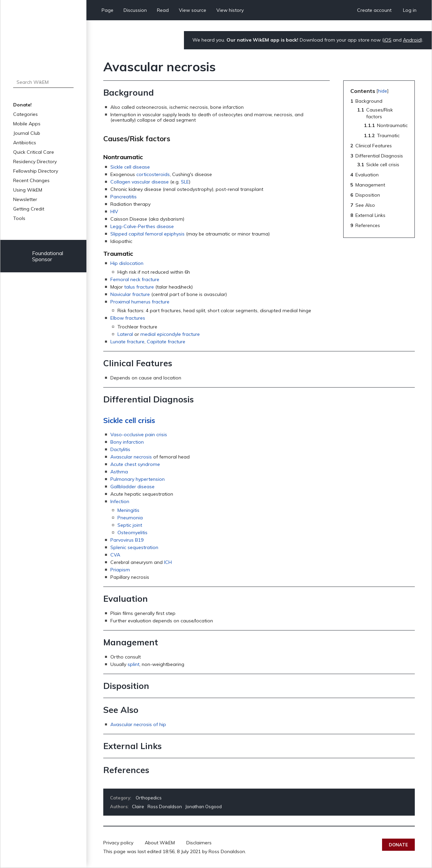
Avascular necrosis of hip (138, 724)
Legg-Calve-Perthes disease (142, 226)
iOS (388, 40)
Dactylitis (120, 449)
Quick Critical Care (34, 152)
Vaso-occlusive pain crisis (139, 435)
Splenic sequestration (134, 547)
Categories (25, 114)
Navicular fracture (130, 294)
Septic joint (130, 525)
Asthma (119, 472)
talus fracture (139, 287)
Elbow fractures (128, 318)
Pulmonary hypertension (138, 479)
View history (230, 10)
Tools (19, 218)
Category (120, 798)
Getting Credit (29, 209)
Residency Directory (35, 162)
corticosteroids (153, 174)
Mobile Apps (27, 124)
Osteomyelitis (132, 532)
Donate (398, 845)
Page (107, 10)
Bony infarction (127, 442)
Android (412, 40)
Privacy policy (118, 843)
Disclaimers (199, 843)
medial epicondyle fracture (170, 334)
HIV (114, 212)
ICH (168, 562)
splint (133, 664)
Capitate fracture (166, 342)
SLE (185, 182)
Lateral (125, 334)
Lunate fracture (127, 342)
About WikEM (160, 843)
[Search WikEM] (43, 82)
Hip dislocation (127, 263)
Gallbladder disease (132, 487)
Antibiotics (25, 143)
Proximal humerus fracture (140, 302)
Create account (374, 10)
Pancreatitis (124, 197)
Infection (120, 501)
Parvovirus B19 (127, 540)
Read (163, 10)
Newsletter (25, 199)
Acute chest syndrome (135, 464)
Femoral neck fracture (135, 279)
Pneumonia (130, 518)
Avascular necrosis (131, 457)
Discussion (135, 10)
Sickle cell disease (130, 167)
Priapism (120, 570)
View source (193, 10)
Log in (410, 10)
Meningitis (128, 510)
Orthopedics (149, 798)
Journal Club (27, 133)
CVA (115, 555)
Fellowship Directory (36, 171)
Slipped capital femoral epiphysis (147, 234)
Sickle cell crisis (129, 420)
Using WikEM (28, 190)
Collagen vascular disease (140, 182)
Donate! (22, 105)
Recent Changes (31, 180)
